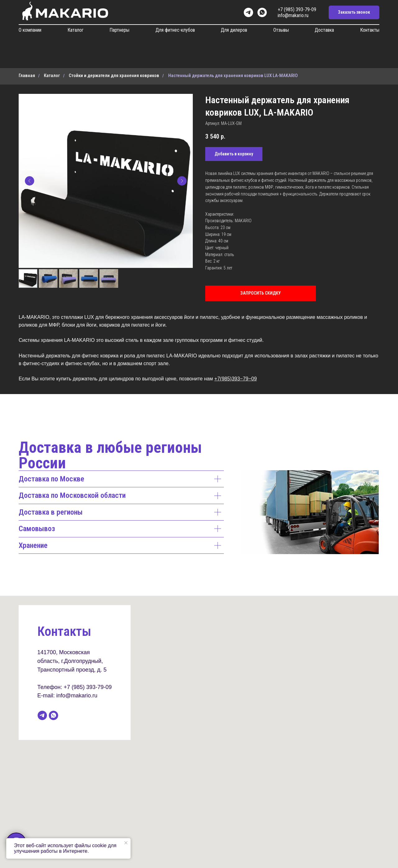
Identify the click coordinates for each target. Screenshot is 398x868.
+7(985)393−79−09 (236, 379)
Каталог (76, 30)
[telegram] (248, 12)
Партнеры (119, 30)
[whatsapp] (262, 12)
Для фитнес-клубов (175, 30)
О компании (30, 30)
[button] (354, 13)
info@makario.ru (293, 15)
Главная (27, 76)
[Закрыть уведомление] (126, 843)
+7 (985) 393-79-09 (297, 9)
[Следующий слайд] (182, 181)
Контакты (370, 30)
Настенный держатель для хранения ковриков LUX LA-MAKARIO (233, 76)
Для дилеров (234, 30)
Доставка (324, 30)
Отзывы (281, 30)
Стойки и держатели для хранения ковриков (114, 76)
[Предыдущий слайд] (30, 181)
